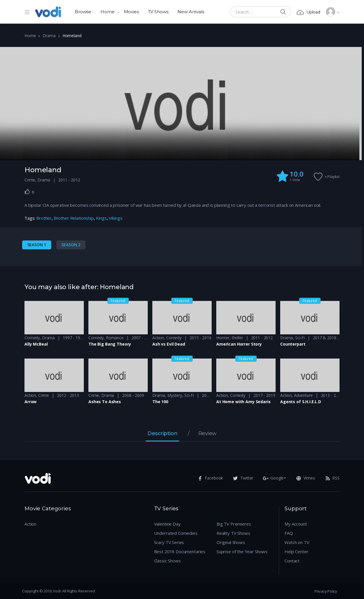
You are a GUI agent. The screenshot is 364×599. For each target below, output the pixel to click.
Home (107, 12)
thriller (237, 338)
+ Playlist (332, 177)
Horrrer (223, 338)
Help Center (296, 551)
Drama (49, 36)
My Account (296, 524)
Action (158, 338)
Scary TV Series (169, 542)
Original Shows (231, 542)
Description (162, 434)
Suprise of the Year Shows (242, 551)
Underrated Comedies (176, 533)
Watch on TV (297, 542)
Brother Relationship (74, 218)
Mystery (175, 395)
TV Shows (158, 12)
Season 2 (71, 245)
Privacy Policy (326, 591)
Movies (131, 12)
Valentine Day (167, 524)
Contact (292, 561)
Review (207, 434)
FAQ (289, 533)
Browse (83, 12)
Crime (30, 180)
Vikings (115, 218)
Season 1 (37, 245)
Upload (308, 12)
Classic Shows (167, 561)
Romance (115, 338)
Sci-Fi (300, 338)
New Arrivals (191, 12)
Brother (44, 218)
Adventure (303, 395)
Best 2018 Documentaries (180, 551)
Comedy (32, 338)
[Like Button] (27, 192)
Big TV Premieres (234, 524)
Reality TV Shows (233, 533)
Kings (101, 218)
